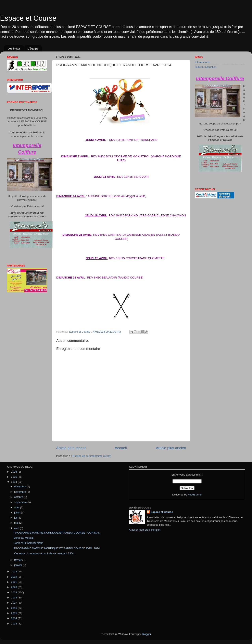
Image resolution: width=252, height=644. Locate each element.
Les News (14, 48)
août (17, 507)
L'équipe (33, 48)
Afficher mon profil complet (145, 530)
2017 (14, 603)
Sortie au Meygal (24, 538)
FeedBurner (195, 495)
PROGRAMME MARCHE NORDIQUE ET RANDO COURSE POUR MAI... (57, 533)
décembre (20, 487)
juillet (18, 513)
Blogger (146, 634)
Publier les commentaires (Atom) (92, 456)
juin (17, 518)
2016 (14, 608)
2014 (14, 618)
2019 (14, 592)
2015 (14, 613)
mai (17, 523)
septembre (21, 502)
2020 (14, 587)
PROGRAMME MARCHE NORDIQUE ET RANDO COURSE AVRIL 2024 (57, 548)
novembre (20, 492)
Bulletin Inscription (206, 67)
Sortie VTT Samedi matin (28, 543)
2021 (14, 582)
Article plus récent (71, 448)
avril (17, 528)
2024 (14, 482)
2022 (14, 577)
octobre (19, 497)
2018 (14, 598)
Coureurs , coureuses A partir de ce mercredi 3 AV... (44, 553)
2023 (14, 572)
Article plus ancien (171, 448)
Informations (202, 62)
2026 (14, 472)
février (18, 560)
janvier (19, 565)
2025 (14, 477)
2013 (14, 624)
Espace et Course (28, 18)
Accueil (121, 448)
